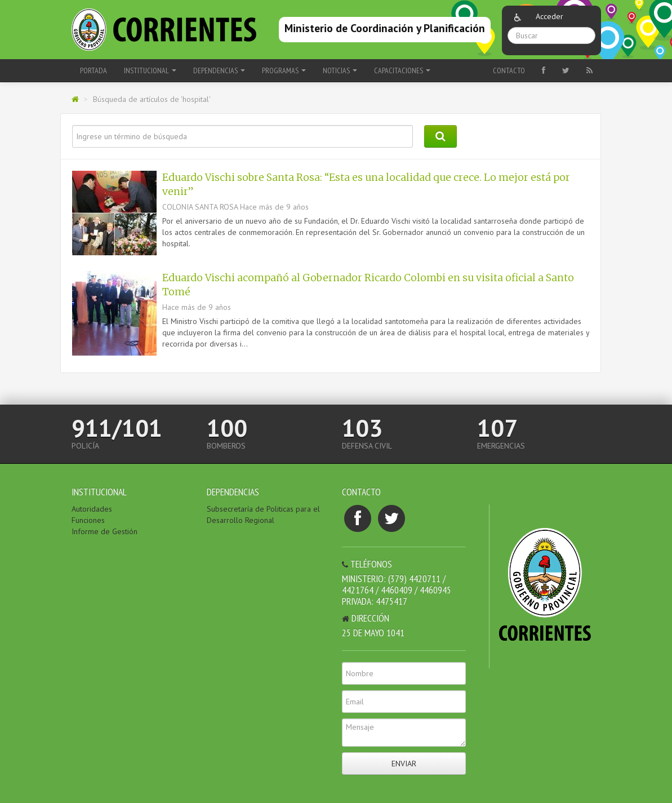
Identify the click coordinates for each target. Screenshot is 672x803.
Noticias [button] (340, 70)
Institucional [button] (150, 70)
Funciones (88, 520)
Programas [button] (284, 70)
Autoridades (92, 509)
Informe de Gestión (104, 531)
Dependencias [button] (219, 70)
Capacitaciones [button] (402, 70)
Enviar (404, 764)
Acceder (549, 16)
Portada (94, 70)
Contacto (509, 70)
